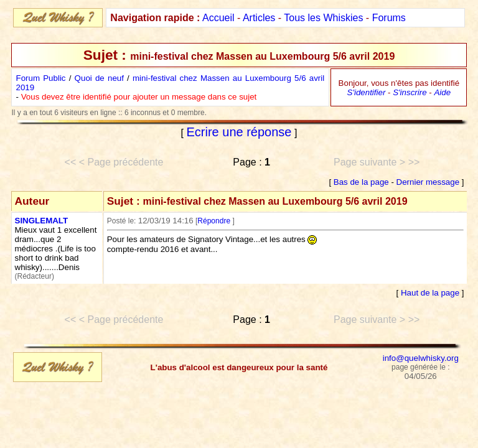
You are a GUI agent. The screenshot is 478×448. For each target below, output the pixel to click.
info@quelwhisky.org (421, 358)
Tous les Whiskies (323, 18)
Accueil (218, 18)
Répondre (214, 221)
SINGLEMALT (42, 221)
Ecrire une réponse (239, 132)
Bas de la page (361, 182)
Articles (259, 18)
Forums (389, 18)
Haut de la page (430, 293)
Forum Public (41, 78)
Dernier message (428, 182)
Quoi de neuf (99, 78)
